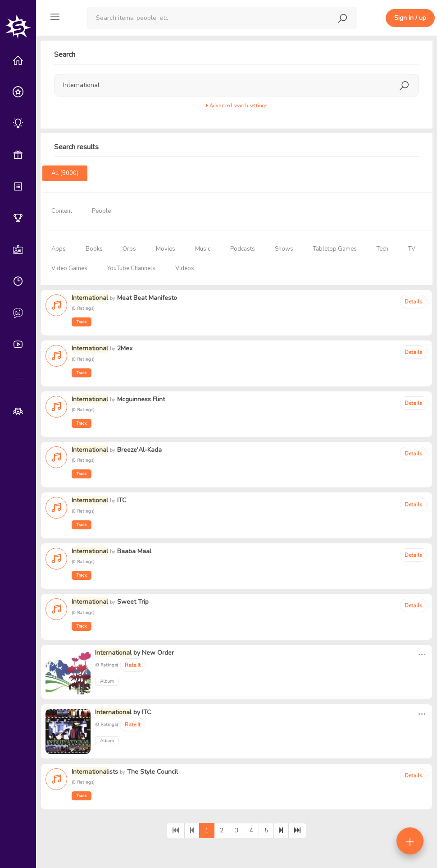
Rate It (133, 665)
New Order (158, 653)
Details (414, 302)
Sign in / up (410, 18)
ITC (146, 712)
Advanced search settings (237, 106)
